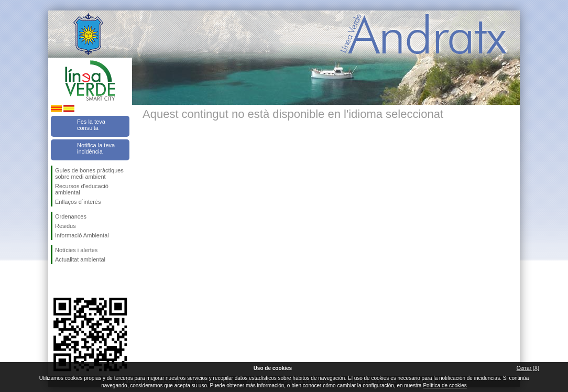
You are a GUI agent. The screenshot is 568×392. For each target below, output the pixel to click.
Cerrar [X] (528, 368)
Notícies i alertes (76, 250)
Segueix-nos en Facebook (57, 281)
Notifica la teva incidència (96, 148)
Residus (65, 226)
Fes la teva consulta (91, 125)
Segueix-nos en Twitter (74, 281)
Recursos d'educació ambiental (82, 189)
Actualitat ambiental (80, 259)
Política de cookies (445, 385)
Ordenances (71, 216)
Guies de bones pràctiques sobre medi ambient (89, 173)
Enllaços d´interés (78, 202)
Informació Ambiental (82, 235)
